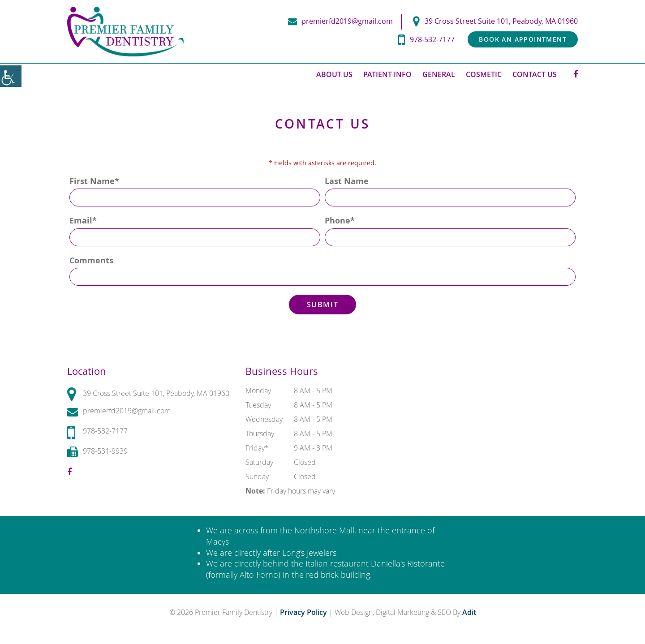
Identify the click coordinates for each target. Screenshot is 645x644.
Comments (91, 260)
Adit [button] (469, 612)
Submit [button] (323, 305)
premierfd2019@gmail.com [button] (340, 21)
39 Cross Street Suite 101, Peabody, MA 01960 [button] (495, 21)
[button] (11, 76)
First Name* (94, 181)
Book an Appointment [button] (523, 39)
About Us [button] (334, 74)
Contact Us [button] (535, 74)
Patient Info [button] (387, 74)
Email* (83, 221)
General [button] (439, 74)
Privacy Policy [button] (304, 612)
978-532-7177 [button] (426, 40)
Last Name (347, 181)
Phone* (340, 221)
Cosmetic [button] (484, 74)
